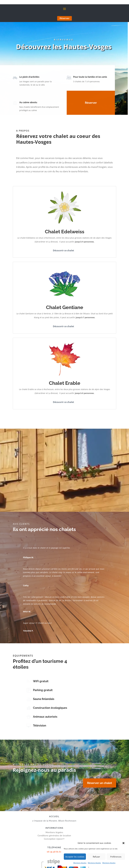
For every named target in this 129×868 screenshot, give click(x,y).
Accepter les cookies (75, 857)
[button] (123, 843)
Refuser (96, 857)
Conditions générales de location (54, 836)
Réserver (64, 18)
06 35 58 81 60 (54, 852)
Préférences (116, 857)
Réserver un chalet (100, 783)
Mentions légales (80, 863)
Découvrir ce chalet (63, 250)
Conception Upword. (54, 839)
